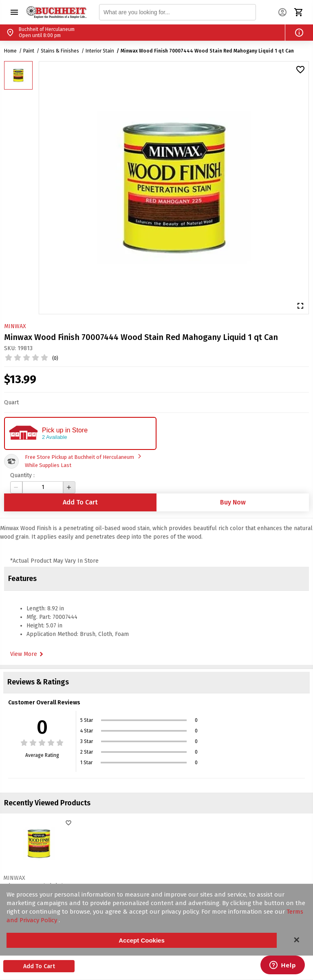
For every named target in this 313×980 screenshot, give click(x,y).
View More (28, 654)
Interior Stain (100, 51)
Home (10, 51)
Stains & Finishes (60, 51)
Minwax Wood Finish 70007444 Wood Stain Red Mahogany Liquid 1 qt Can (207, 51)
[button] (14, 12)
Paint (29, 51)
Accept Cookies (142, 940)
